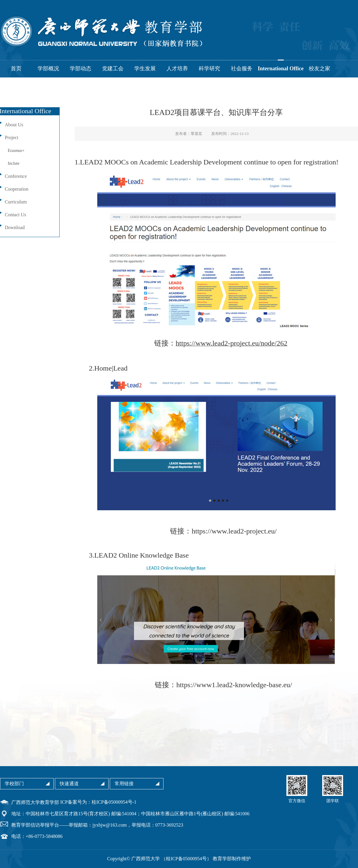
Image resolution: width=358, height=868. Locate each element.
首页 (16, 69)
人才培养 (177, 69)
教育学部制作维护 (232, 859)
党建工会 (113, 69)
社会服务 (242, 69)
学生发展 (145, 69)
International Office (281, 69)
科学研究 (209, 69)
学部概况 (48, 69)
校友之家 (320, 69)
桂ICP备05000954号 (186, 859)
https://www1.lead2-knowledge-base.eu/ (234, 685)
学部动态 (81, 69)
